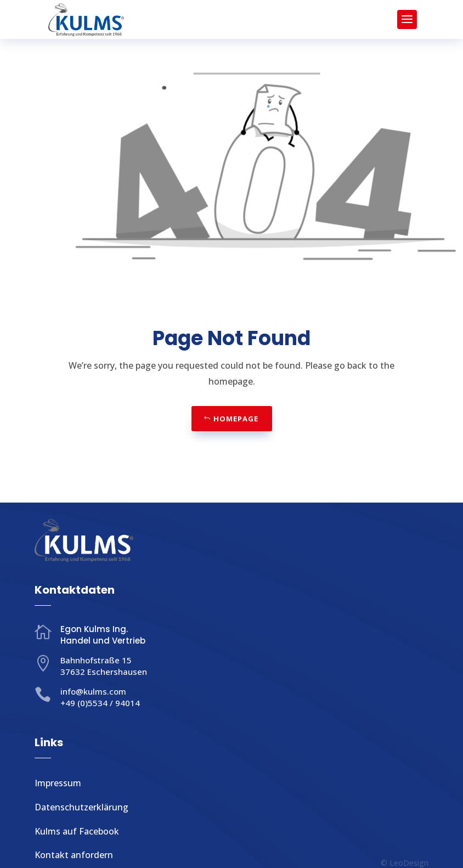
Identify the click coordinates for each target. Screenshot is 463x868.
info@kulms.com (93, 691)
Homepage (236, 419)
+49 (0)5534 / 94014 (100, 703)
